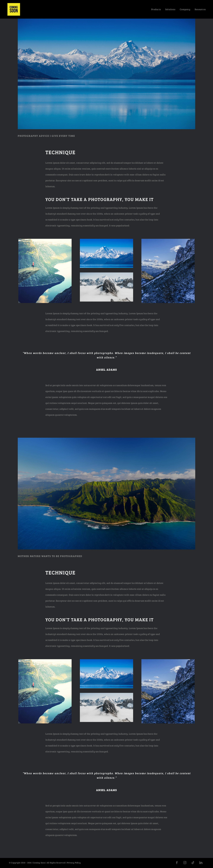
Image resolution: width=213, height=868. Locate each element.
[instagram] (185, 863)
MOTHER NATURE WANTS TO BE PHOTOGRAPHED (50, 556)
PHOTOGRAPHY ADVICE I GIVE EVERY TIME (46, 136)
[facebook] (177, 863)
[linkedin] (201, 863)
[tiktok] (193, 863)
